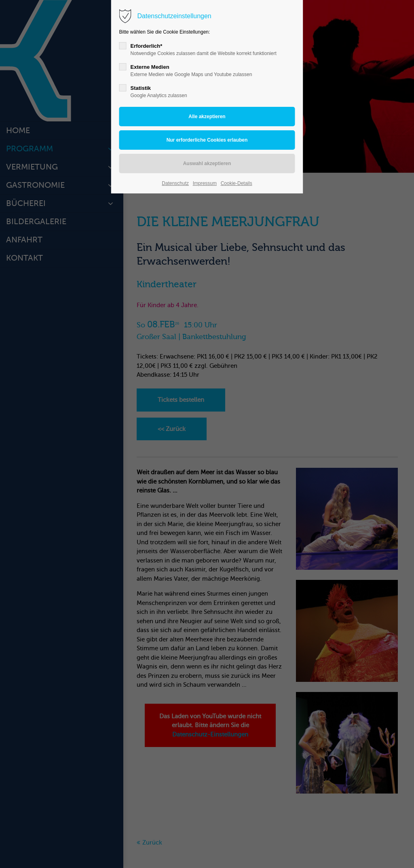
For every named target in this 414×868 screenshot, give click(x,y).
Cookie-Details (237, 183)
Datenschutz (175, 183)
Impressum (205, 183)
